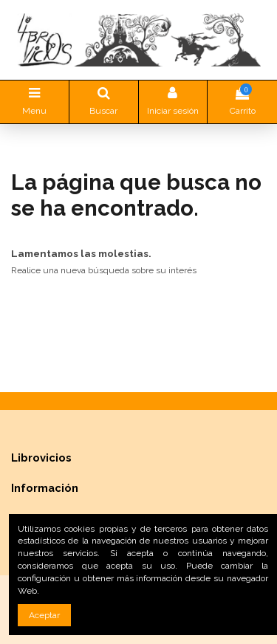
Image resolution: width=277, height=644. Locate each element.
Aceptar (44, 615)
